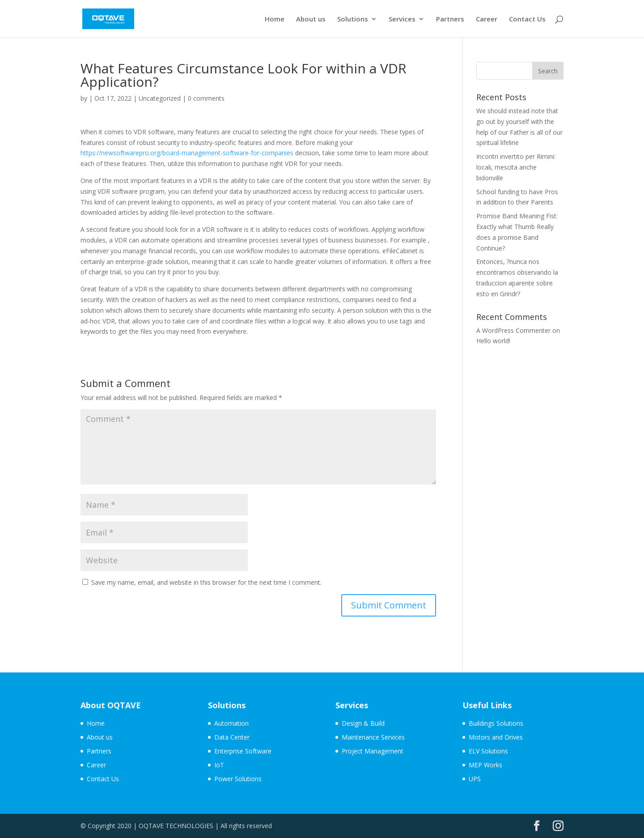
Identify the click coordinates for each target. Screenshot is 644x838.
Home (275, 19)
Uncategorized (160, 98)
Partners (450, 19)
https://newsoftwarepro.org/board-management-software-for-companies (187, 153)
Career (487, 19)
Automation (231, 723)
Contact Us (527, 19)
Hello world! (493, 341)
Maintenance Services (373, 737)
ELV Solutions (488, 751)
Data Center (232, 737)
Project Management (373, 751)
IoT (219, 765)
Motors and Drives (496, 737)
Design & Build (363, 723)
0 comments (206, 98)
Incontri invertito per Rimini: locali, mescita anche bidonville (516, 167)
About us (311, 19)
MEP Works (485, 765)
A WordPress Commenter (513, 330)
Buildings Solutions (496, 723)
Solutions (353, 19)
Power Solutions (238, 779)
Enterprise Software (243, 751)
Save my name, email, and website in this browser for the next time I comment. (206, 582)
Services (402, 19)
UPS (475, 779)
